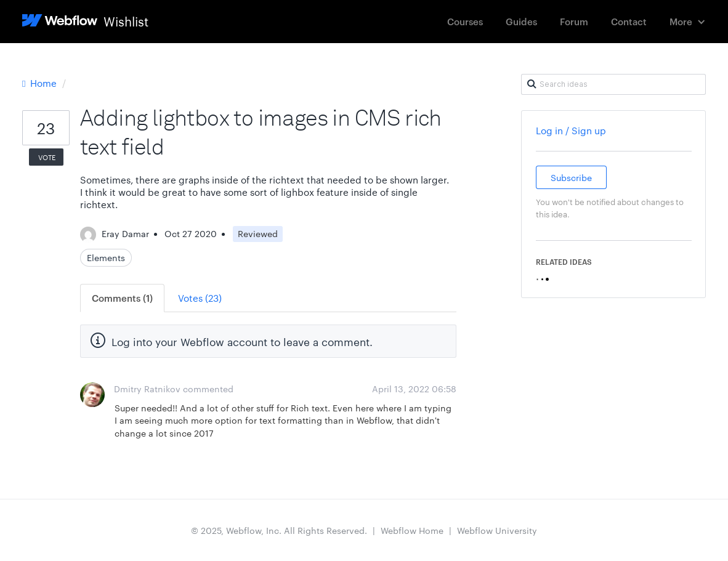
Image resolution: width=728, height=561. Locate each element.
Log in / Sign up (571, 130)
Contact (629, 21)
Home (41, 83)
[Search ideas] (613, 84)
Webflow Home (412, 530)
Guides (521, 21)
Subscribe (571, 177)
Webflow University (497, 530)
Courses (465, 21)
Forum (574, 21)
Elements (106, 257)
